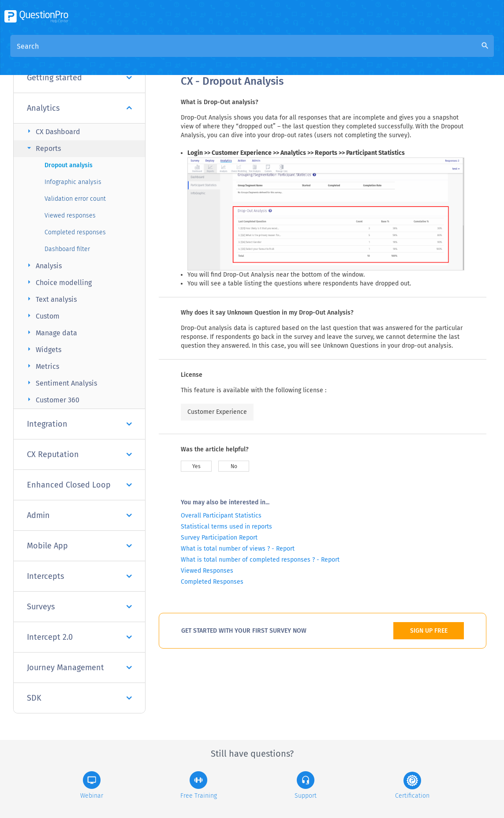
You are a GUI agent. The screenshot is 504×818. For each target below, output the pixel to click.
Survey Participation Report (219, 538)
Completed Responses (212, 582)
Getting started (79, 78)
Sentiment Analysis (61, 383)
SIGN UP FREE (429, 631)
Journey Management (79, 668)
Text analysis (51, 299)
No (234, 466)
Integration (79, 424)
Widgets (43, 349)
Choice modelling (58, 282)
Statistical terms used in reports (226, 527)
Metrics (42, 366)
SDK (79, 698)
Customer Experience (217, 412)
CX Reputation (79, 454)
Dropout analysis (69, 165)
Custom (42, 316)
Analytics (79, 108)
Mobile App (79, 546)
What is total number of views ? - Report (238, 549)
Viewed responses (70, 216)
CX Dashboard (52, 131)
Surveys (79, 607)
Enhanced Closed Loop (79, 485)
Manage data (51, 332)
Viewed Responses (207, 571)
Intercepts (79, 576)
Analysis (43, 265)
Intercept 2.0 (79, 637)
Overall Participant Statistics (221, 516)
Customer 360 (52, 400)
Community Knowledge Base (266, 54)
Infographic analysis (73, 182)
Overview (196, 54)
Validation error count (75, 199)
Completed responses (75, 232)
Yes (196, 466)
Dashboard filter (67, 249)
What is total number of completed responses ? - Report (260, 560)
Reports (43, 148)
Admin (79, 515)
